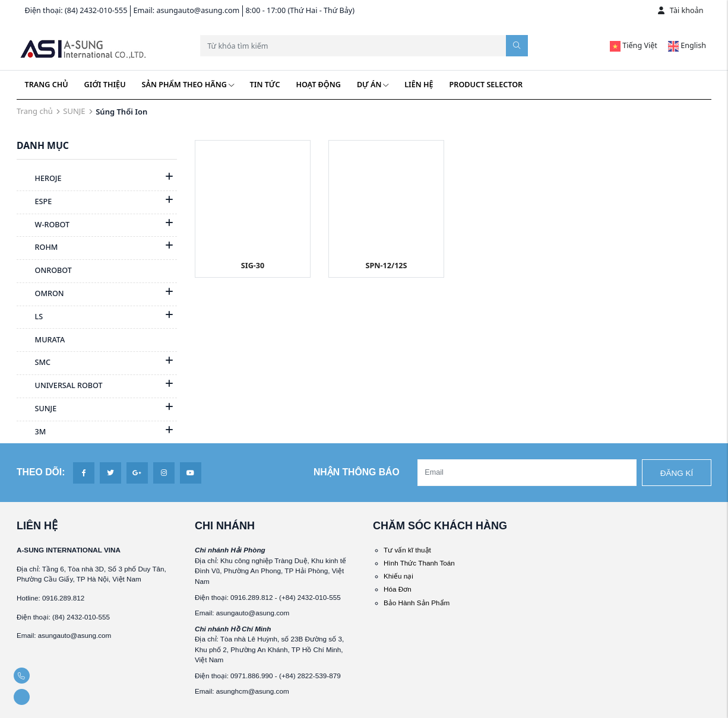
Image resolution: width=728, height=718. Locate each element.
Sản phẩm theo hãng (188, 85)
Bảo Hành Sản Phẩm (417, 603)
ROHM (37, 248)
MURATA (41, 341)
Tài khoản (681, 10)
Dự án (373, 85)
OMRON (40, 294)
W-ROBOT (43, 225)
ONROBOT (44, 271)
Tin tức (265, 85)
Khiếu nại (398, 576)
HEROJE (39, 179)
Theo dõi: (41, 472)
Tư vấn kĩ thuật (407, 550)
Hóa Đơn (398, 589)
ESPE (34, 202)
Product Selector (486, 85)
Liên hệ (419, 85)
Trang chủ (47, 85)
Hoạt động (318, 85)
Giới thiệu (105, 85)
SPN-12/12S (386, 266)
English (687, 45)
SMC (34, 363)
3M (31, 433)
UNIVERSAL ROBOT (60, 386)
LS (30, 317)
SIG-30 (253, 266)
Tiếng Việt (634, 45)
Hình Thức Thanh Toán (419, 563)
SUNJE (74, 111)
